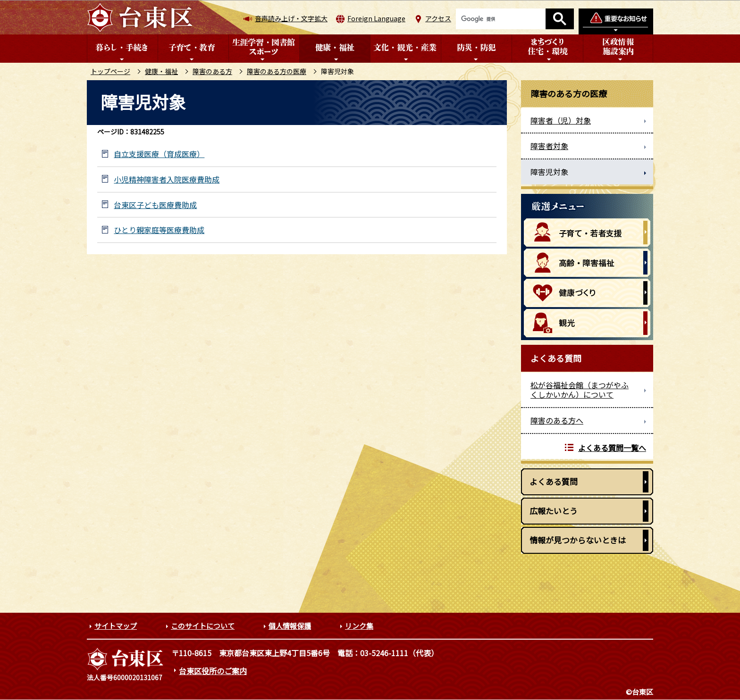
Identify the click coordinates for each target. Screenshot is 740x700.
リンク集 (359, 626)
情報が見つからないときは (578, 540)
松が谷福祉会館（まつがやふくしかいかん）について (580, 390)
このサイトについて (203, 626)
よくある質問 (554, 481)
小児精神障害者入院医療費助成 (167, 179)
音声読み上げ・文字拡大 (291, 18)
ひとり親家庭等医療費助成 (159, 230)
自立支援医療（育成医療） (159, 154)
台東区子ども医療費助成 (155, 205)
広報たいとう (554, 511)
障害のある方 (212, 71)
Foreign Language (376, 18)
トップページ (110, 71)
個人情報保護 (290, 626)
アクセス (438, 18)
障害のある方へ (557, 420)
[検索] (501, 19)
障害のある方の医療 (277, 71)
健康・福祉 (161, 71)
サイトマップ (116, 626)
